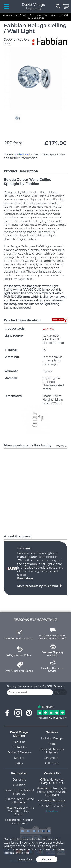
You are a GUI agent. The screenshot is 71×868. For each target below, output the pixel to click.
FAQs (19, 763)
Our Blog (19, 785)
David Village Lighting (33, 6)
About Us (19, 742)
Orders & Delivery (19, 753)
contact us (21, 154)
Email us (52, 811)
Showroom (52, 758)
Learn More (25, 859)
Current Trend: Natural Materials (19, 792)
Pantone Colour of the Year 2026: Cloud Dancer (19, 811)
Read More (25, 578)
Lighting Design (52, 738)
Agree (47, 859)
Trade (52, 744)
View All (62, 446)
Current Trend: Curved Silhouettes (19, 801)
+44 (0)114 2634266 (53, 806)
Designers (19, 780)
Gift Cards (52, 763)
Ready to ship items (15, 15)
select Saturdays (55, 800)
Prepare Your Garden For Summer (19, 822)
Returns (19, 758)
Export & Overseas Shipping (52, 751)
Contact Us (19, 747)
